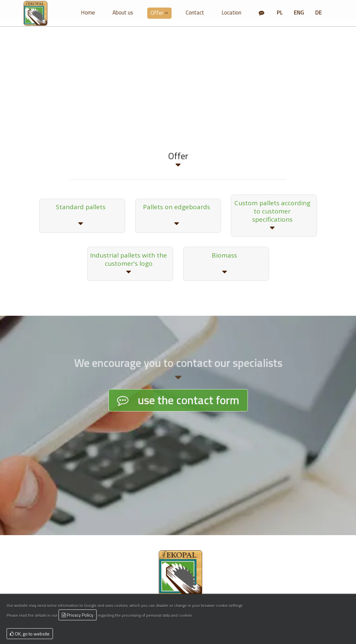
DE (319, 12)
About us (123, 12)
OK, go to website (30, 634)
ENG (299, 12)
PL (280, 12)
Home (88, 12)
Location (231, 12)
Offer (159, 13)
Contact (195, 12)
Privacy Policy (78, 615)
